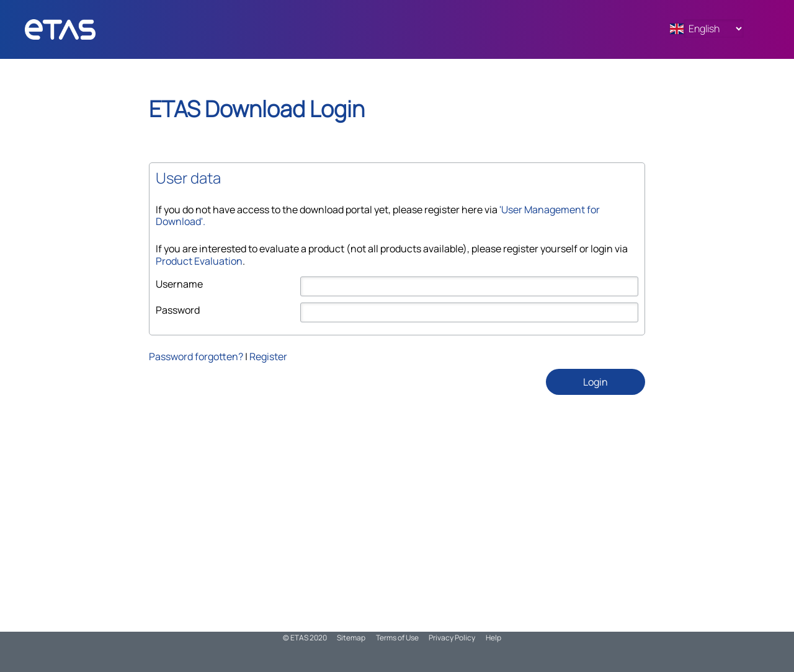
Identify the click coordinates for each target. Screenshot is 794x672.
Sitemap (351, 638)
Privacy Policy (452, 638)
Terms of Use (397, 638)
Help (493, 638)
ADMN (84, 29)
